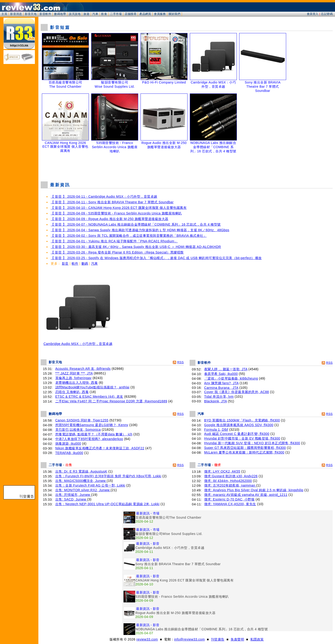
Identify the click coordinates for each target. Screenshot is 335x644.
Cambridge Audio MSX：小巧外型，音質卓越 (78, 342)
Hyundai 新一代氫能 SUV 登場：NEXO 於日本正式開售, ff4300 (252, 443)
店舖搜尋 (131, 14)
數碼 (85, 264)
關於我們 (174, 14)
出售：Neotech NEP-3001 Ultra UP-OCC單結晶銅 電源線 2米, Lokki (107, 504)
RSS (181, 362)
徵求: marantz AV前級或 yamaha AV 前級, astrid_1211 (246, 495)
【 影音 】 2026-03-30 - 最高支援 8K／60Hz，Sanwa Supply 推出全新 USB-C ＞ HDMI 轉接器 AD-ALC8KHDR (136, 247)
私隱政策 (257, 639)
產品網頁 (145, 14)
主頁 (4, 14)
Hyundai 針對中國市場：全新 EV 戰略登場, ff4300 (242, 438)
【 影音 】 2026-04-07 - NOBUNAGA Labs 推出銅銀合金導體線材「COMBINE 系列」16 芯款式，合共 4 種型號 (136, 224)
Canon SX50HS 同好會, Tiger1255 (82, 420)
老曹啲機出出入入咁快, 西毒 (77, 383)
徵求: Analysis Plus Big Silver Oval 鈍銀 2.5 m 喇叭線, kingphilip (254, 490)
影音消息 (16, 14)
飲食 (104, 14)
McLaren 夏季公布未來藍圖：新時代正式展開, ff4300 (244, 452)
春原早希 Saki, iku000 (221, 374)
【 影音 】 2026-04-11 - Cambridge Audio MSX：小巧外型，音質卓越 (104, 197)
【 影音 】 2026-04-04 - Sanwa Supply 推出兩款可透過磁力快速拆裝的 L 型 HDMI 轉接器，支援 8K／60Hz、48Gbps (140, 230)
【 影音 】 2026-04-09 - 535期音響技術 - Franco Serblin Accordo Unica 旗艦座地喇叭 (116, 213)
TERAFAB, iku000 (69, 453)
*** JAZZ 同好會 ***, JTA (74, 373)
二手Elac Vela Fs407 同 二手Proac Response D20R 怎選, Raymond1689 (111, 401)
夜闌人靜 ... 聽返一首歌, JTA (226, 369)
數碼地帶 (60, 14)
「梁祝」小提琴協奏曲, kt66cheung (231, 378)
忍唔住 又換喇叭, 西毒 (72, 392)
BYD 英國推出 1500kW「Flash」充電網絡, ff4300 (242, 420)
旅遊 (86, 14)
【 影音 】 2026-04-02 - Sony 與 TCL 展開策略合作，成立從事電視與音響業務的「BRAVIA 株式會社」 (129, 236)
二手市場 (116, 14)
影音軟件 (45, 14)
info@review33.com (190, 639)
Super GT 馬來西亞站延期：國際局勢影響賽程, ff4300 (245, 448)
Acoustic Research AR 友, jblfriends (83, 369)
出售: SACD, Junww (71, 499)
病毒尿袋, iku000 (68, 444)
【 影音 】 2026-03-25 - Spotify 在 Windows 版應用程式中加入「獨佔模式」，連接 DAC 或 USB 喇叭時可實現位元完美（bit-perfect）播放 (156, 258)
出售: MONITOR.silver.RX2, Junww (83, 490)
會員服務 (160, 14)
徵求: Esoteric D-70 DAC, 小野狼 (229, 499)
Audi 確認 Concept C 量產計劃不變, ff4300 (237, 434)
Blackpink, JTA (216, 401)
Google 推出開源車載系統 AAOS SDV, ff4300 (239, 425)
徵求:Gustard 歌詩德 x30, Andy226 (231, 476)
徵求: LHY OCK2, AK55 (222, 471)
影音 (65, 264)
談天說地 (75, 14)
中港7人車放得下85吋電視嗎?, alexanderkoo (89, 439)
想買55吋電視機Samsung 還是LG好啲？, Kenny (92, 425)
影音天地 (31, 14)
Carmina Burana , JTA (221, 388)
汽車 (95, 14)
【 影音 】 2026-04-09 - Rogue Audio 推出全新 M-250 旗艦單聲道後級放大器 (110, 219)
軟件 (75, 264)
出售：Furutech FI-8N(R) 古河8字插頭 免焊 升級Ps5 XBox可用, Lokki (108, 476)
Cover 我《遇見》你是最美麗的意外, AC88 (237, 392)
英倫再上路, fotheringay (74, 378)
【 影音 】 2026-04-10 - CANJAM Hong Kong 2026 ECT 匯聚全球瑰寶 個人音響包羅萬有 (119, 208)
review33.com (147, 639)
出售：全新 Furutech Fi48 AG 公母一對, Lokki (90, 485)
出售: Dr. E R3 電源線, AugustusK (81, 471)
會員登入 (313, 14)
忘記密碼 (327, 14)
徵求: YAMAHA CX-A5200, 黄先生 (230, 504)
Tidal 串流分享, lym (219, 397)
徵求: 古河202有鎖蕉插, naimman (230, 485)
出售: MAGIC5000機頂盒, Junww (81, 481)
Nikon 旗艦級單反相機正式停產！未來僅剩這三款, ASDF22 (100, 448)
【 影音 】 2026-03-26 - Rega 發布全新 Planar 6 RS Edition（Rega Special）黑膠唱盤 (117, 252)
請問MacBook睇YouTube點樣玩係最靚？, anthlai (92, 387)
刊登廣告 (218, 639)
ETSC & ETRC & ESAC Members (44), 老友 (89, 397)
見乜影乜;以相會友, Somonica (78, 430)
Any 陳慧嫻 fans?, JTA (221, 383)
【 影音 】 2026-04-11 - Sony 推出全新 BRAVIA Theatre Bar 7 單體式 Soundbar (112, 202)
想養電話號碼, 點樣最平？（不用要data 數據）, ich (94, 434)
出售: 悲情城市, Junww (73, 495)
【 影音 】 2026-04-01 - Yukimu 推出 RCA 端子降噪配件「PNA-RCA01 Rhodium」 (114, 241)
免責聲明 (237, 639)
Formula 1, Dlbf (216, 430)
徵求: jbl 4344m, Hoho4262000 (228, 481)
